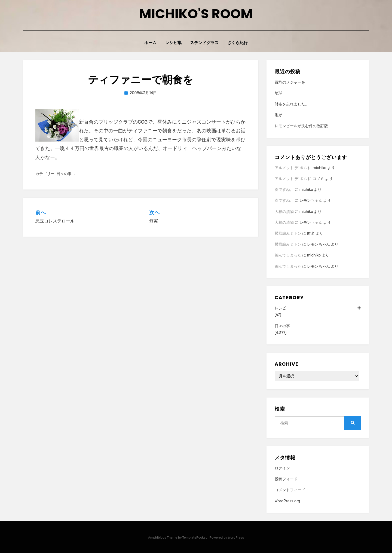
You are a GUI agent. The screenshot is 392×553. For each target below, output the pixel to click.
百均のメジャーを (290, 82)
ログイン (282, 468)
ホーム (150, 43)
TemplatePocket (195, 537)
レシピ (318, 308)
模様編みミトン (288, 233)
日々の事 (64, 174)
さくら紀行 (239, 43)
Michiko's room (196, 14)
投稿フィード (286, 479)
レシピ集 (173, 43)
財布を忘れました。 (292, 104)
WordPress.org (287, 501)
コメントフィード (290, 490)
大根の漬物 (284, 212)
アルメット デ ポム (291, 168)
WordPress (236, 537)
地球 (278, 93)
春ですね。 (284, 190)
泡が (278, 115)
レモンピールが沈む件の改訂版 (301, 126)
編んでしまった (288, 256)
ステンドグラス (205, 43)
